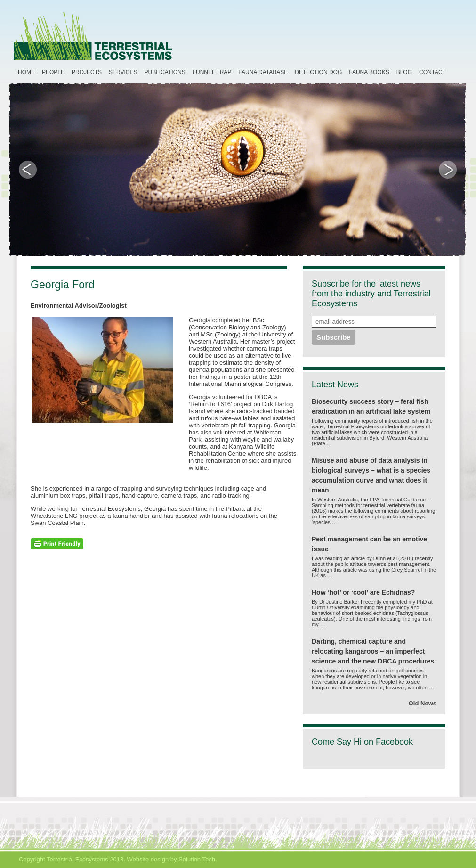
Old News (423, 703)
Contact (432, 72)
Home (26, 72)
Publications (165, 72)
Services (123, 72)
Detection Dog (318, 72)
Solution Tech (197, 859)
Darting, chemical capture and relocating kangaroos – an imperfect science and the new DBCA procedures (373, 651)
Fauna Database (263, 72)
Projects (87, 72)
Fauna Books (369, 72)
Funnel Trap (212, 72)
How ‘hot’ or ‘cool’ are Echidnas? (363, 592)
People (53, 72)
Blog (404, 72)
